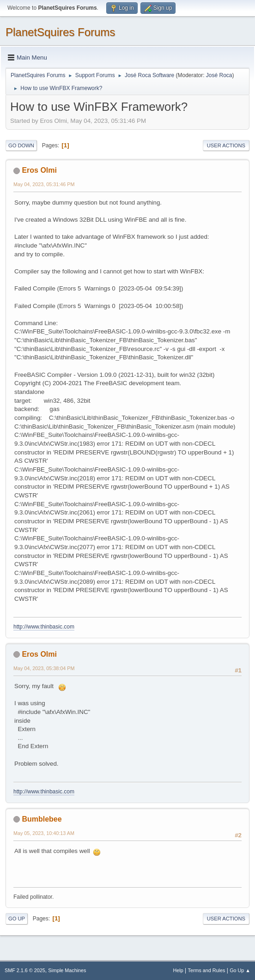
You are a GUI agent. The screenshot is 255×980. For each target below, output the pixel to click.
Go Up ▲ (240, 970)
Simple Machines (67, 970)
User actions (226, 145)
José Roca (219, 75)
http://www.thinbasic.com (44, 627)
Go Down (21, 145)
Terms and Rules (207, 970)
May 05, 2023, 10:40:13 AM (44, 833)
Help (178, 970)
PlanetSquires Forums (60, 32)
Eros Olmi (39, 170)
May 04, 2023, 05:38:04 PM (44, 668)
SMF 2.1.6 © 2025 (25, 970)
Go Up (17, 919)
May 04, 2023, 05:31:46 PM (44, 184)
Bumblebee (42, 819)
